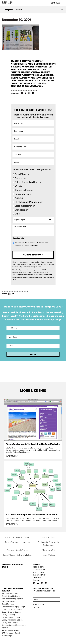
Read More (11, 456)
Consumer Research (25, 190)
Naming (19, 198)
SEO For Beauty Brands (11, 633)
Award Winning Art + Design (17, 537)
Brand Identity (22, 210)
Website (19, 186)
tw (26, 93)
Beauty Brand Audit (10, 593)
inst (33, 93)
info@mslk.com (39, 570)
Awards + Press (49, 537)
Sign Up (33, 354)
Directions (37, 578)
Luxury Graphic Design (11, 617)
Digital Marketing (23, 194)
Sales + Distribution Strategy (28, 182)
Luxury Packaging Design (12, 620)
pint (29, 93)
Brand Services (8, 604)
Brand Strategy (22, 174)
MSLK (11, 3)
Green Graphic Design (11, 612)
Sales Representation (25, 206)
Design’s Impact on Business (17, 542)
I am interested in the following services (32, 170)
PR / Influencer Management (29, 202)
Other (18, 214)
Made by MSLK (49, 550)
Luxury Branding (8, 615)
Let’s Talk (55, 3)
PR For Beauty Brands (11, 630)
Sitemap (36, 607)
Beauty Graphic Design (11, 596)
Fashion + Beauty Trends (17, 550)
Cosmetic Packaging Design (14, 607)
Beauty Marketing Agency (13, 599)
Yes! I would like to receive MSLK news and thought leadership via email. (32, 244)
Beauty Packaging (9, 601)
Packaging (20, 178)
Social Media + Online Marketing (17, 555)
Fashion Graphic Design (12, 609)
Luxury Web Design (10, 623)
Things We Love (49, 555)
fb (22, 93)
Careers (36, 580)
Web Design (7, 636)
